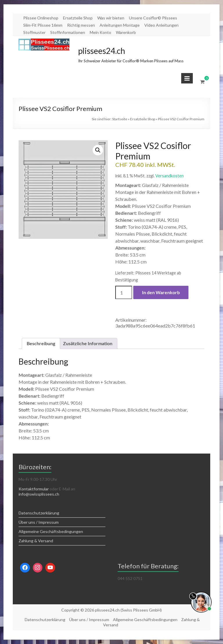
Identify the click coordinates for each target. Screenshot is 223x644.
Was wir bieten (111, 18)
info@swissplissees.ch (39, 494)
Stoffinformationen (68, 32)
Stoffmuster (34, 32)
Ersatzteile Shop (78, 18)
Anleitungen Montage (120, 25)
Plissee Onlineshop (41, 18)
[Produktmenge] (124, 292)
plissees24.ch (102, 51)
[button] (98, 150)
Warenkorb (126, 32)
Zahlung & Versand (36, 541)
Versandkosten (170, 176)
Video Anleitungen (161, 25)
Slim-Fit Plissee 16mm (43, 25)
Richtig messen (81, 25)
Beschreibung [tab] (41, 343)
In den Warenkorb (161, 292)
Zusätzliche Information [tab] (88, 343)
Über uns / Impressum (39, 522)
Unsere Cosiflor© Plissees (153, 18)
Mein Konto (100, 32)
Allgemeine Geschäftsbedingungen (51, 531)
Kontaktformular (34, 489)
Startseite (120, 119)
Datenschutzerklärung (39, 513)
